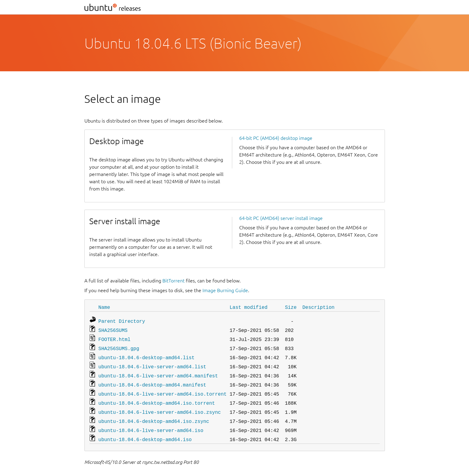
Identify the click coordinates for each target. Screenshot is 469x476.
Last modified (248, 307)
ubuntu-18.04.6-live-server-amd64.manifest (158, 371)
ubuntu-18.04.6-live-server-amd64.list (152, 363)
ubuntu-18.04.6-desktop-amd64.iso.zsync (154, 414)
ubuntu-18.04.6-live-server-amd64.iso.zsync (160, 405)
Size (291, 307)
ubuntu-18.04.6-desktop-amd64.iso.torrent (157, 397)
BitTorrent (173, 281)
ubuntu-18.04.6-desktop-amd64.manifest (152, 380)
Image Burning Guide (225, 290)
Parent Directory (122, 320)
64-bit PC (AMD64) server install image (281, 218)
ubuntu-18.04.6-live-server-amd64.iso (151, 422)
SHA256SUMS (113, 329)
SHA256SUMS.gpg (119, 346)
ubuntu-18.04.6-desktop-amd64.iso (145, 431)
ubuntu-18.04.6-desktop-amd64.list (146, 354)
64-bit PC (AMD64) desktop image (276, 138)
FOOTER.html (114, 337)
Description (318, 307)
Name (104, 307)
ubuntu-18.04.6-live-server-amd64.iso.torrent (162, 388)
